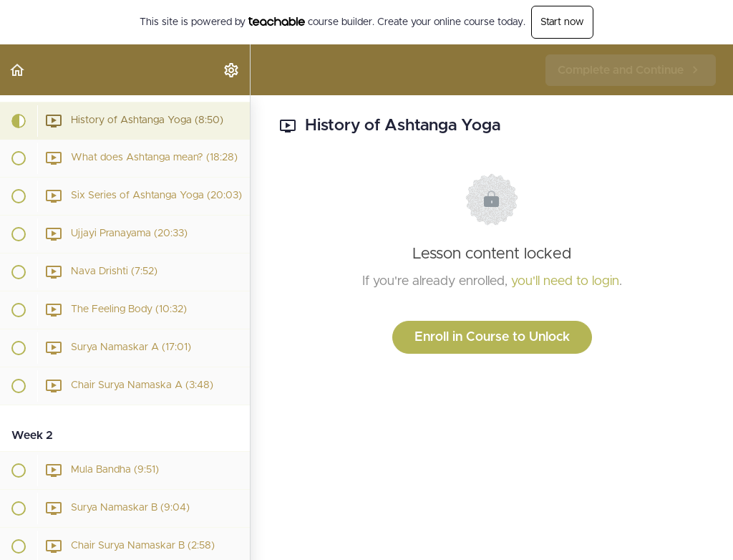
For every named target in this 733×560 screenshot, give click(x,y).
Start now (562, 22)
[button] (18, 70)
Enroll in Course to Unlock (492, 337)
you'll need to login (565, 281)
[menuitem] (232, 70)
